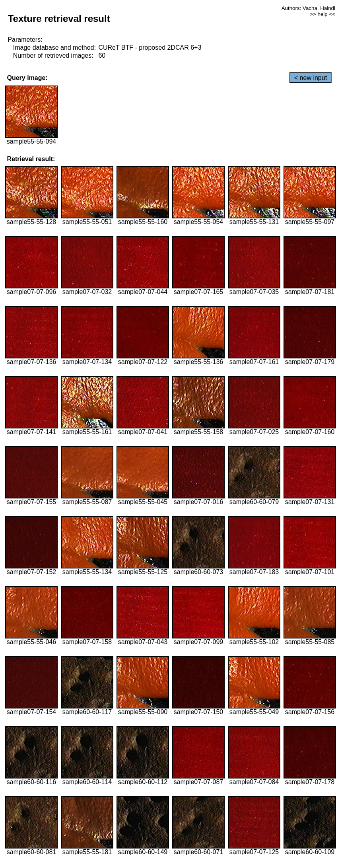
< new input (311, 78)
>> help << (322, 14)
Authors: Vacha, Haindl (308, 8)
